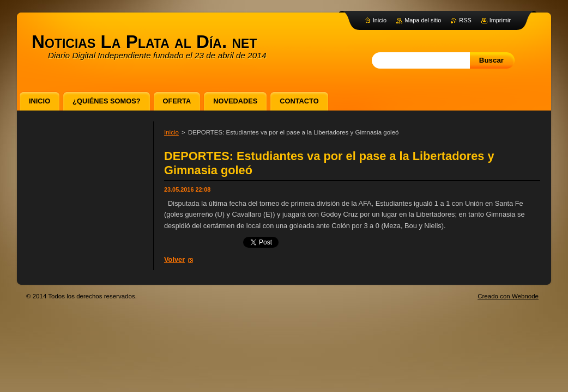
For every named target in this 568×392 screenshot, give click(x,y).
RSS (465, 20)
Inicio (171, 132)
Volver (174, 259)
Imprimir (500, 20)
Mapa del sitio (423, 20)
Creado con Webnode (508, 296)
